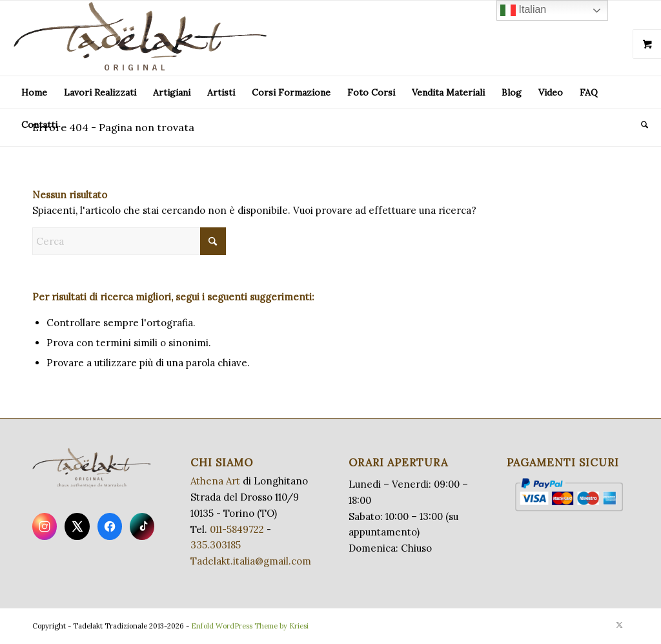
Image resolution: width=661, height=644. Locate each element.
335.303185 (216, 545)
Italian (523, 10)
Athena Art (215, 481)
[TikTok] (142, 526)
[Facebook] (110, 526)
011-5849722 (237, 529)
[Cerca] (640, 125)
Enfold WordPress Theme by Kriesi (250, 626)
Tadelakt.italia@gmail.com (251, 561)
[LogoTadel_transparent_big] (143, 38)
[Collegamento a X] (619, 625)
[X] (77, 526)
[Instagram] (45, 526)
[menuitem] (34, 92)
